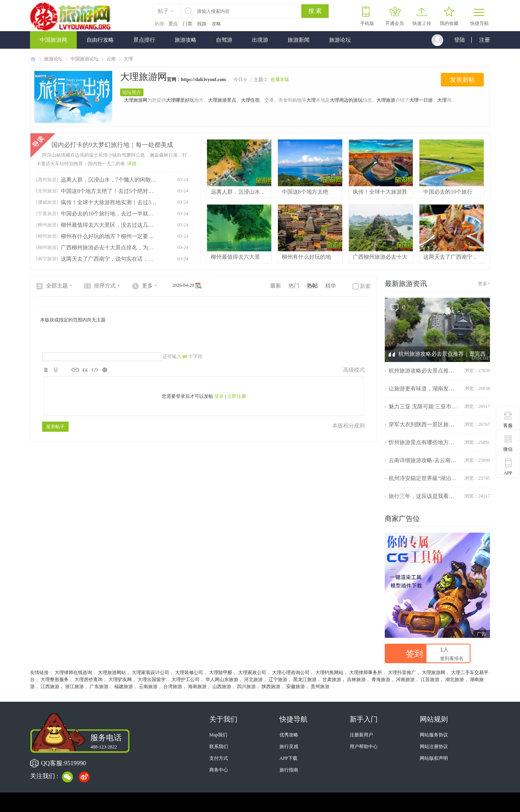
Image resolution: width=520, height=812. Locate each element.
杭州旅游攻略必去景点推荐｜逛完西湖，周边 (424, 371)
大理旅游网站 (112, 673)
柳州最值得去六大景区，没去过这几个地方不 (109, 225)
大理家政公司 (252, 673)
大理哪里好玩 (180, 100)
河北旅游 (253, 680)
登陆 (460, 40)
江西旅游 (50, 687)
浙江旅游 (74, 687)
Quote (85, 370)
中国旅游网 (53, 40)
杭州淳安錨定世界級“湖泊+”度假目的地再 (424, 478)
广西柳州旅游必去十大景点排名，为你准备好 (109, 248)
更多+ (484, 284)
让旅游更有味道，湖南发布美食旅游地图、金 (424, 389)
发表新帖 (462, 80)
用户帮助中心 (364, 747)
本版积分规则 (348, 426)
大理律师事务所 (366, 673)
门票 (187, 24)
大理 (311, 100)
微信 (508, 443)
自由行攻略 (100, 40)
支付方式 (219, 758)
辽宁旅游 (278, 680)
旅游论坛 (340, 40)
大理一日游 (421, 100)
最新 (276, 286)
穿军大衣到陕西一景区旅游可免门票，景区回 (424, 425)
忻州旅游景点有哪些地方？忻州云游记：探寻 (424, 442)
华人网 (212, 680)
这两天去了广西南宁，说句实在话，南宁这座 (109, 259)
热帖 (312, 286)
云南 (111, 59)
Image (65, 370)
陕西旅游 (271, 687)
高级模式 (354, 370)
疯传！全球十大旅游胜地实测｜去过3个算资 (109, 202)
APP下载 (288, 758)
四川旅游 (246, 687)
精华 (331, 286)
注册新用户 (361, 735)
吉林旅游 (356, 680)
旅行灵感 (289, 747)
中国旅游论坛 (85, 59)
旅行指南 (289, 770)
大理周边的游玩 (346, 100)
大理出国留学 (152, 680)
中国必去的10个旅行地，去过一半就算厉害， (109, 214)
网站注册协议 (434, 747)
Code (95, 370)
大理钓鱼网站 (329, 673)
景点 (173, 24)
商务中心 (219, 770)
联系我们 (219, 747)
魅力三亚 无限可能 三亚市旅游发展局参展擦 (424, 407)
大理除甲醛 (221, 673)
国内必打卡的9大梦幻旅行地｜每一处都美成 (112, 145)
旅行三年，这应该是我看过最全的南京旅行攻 (424, 496)
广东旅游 (99, 687)
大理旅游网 (143, 77)
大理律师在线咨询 (73, 673)
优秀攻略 (289, 735)
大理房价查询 (88, 680)
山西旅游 (222, 687)
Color (56, 370)
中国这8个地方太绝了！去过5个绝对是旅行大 (109, 191)
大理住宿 (250, 100)
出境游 (260, 40)
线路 (202, 24)
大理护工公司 (186, 680)
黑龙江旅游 (305, 680)
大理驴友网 (120, 680)
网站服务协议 (434, 735)
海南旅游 (197, 687)
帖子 (163, 11)
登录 (219, 396)
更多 (147, 286)
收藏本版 (280, 79)
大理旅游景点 (222, 100)
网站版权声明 (434, 758)
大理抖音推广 (402, 673)
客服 (508, 419)
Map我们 (218, 735)
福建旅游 (124, 687)
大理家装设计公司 (150, 673)
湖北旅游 (455, 680)
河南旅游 (405, 680)
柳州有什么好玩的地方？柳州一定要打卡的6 (109, 236)
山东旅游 (229, 680)
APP (508, 467)
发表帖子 (55, 427)
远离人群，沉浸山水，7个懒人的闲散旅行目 (109, 180)
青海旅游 (381, 680)
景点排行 (144, 40)
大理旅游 (386, 100)
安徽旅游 (295, 687)
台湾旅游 (173, 687)
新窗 (365, 286)
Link (75, 370)
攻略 (216, 24)
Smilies (104, 370)
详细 (132, 164)
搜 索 (315, 11)
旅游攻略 (186, 40)
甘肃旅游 (332, 680)
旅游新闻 (299, 40)
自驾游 (224, 40)
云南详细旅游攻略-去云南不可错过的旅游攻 (424, 460)
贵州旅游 (320, 687)
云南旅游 (148, 687)
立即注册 (237, 396)
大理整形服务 (55, 680)
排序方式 (105, 286)
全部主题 (57, 286)
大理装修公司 (189, 673)
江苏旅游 (430, 680)
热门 (294, 286)
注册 (485, 40)
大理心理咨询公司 (291, 673)
